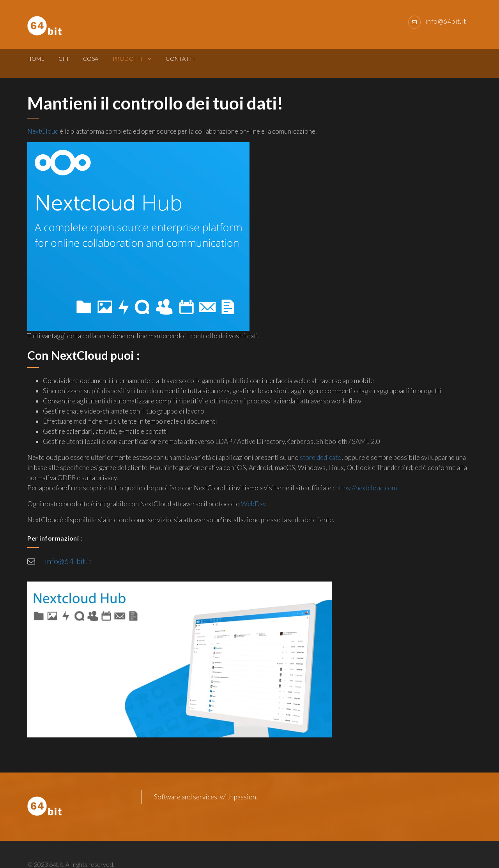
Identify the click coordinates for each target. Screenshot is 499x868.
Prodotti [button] (129, 63)
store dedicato (321, 457)
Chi (64, 63)
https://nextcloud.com (366, 488)
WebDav (253, 504)
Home (36, 63)
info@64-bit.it (68, 561)
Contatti (180, 63)
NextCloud (43, 131)
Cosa (91, 63)
